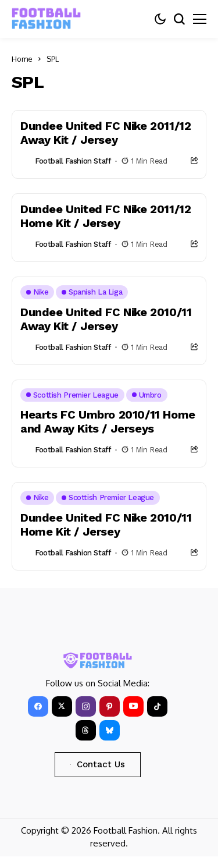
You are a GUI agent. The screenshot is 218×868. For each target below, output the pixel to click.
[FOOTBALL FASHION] (47, 19)
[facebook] (38, 706)
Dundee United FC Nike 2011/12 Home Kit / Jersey (106, 216)
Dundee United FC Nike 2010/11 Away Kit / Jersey (106, 319)
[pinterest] (110, 706)
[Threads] (86, 730)
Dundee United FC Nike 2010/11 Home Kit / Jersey (106, 525)
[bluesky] (110, 730)
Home (22, 59)
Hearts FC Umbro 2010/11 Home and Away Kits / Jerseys (108, 421)
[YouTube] (133, 706)
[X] (62, 706)
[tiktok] (157, 706)
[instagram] (86, 706)
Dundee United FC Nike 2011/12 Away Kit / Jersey (106, 133)
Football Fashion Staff (73, 161)
